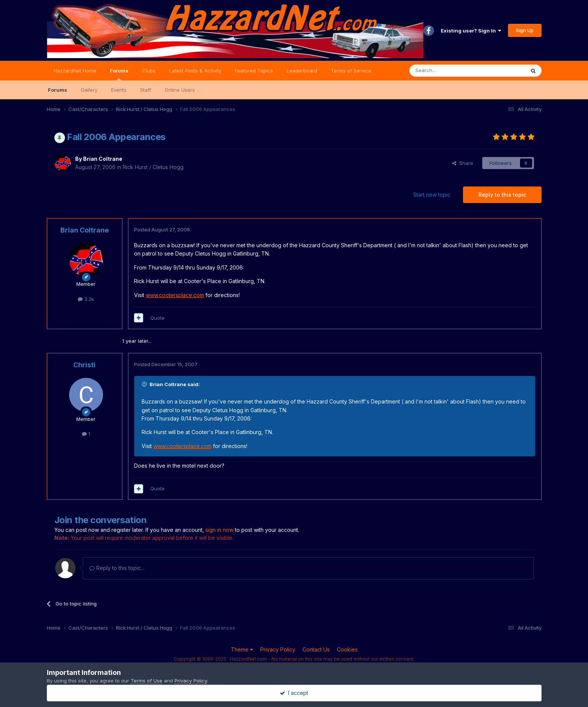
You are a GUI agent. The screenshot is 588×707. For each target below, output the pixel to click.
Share (463, 163)
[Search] (448, 71)
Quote (157, 318)
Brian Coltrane (103, 159)
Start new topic (432, 195)
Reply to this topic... (117, 568)
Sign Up (525, 30)
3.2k (86, 299)
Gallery (89, 90)
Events (119, 90)
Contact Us (316, 649)
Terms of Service (351, 71)
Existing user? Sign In (471, 31)
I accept (294, 693)
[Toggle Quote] (145, 384)
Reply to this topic (502, 195)
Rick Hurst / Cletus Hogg (153, 167)
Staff (146, 90)
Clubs (149, 71)
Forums (119, 74)
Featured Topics (254, 71)
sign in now (219, 530)
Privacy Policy (278, 649)
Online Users (180, 90)
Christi (84, 365)
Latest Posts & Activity (195, 71)
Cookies (347, 649)
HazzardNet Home (75, 71)
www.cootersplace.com (175, 295)
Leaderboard (302, 71)
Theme (242, 649)
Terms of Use (147, 681)
